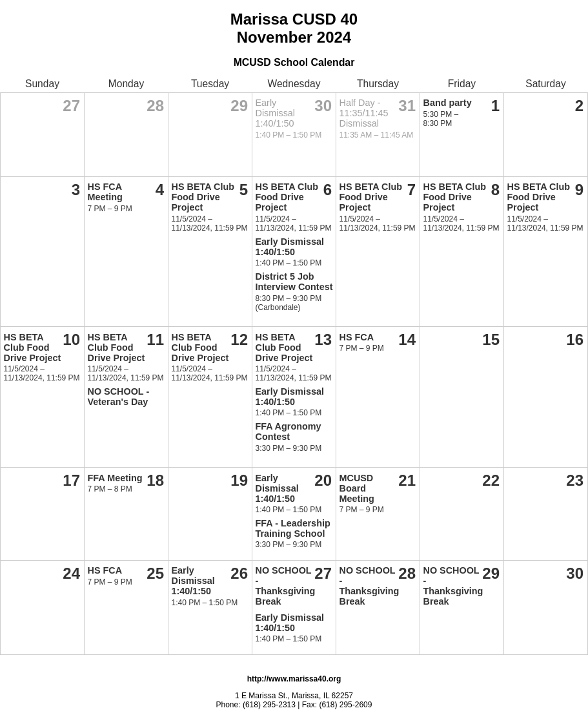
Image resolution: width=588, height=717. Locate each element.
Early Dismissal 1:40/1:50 (276, 113)
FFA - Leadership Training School (293, 528)
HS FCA (357, 337)
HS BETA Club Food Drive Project (203, 197)
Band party (448, 103)
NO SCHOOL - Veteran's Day (119, 397)
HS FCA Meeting (105, 192)
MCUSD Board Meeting (357, 488)
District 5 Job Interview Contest (294, 282)
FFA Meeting (115, 478)
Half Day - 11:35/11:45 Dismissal (364, 113)
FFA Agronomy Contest (289, 431)
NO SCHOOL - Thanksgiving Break (286, 586)
